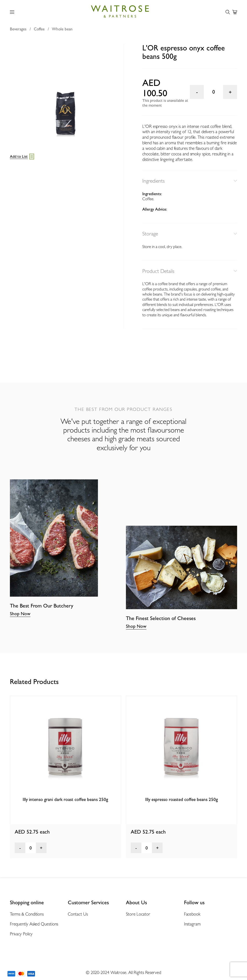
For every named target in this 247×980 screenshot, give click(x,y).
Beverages (18, 29)
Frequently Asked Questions (34, 924)
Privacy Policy (21, 934)
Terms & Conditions (27, 914)
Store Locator (138, 914)
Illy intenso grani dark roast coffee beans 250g (65, 799)
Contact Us (78, 914)
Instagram (192, 924)
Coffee (39, 29)
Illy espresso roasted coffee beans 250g (182, 799)
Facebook (192, 914)
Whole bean (62, 29)
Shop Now (20, 614)
